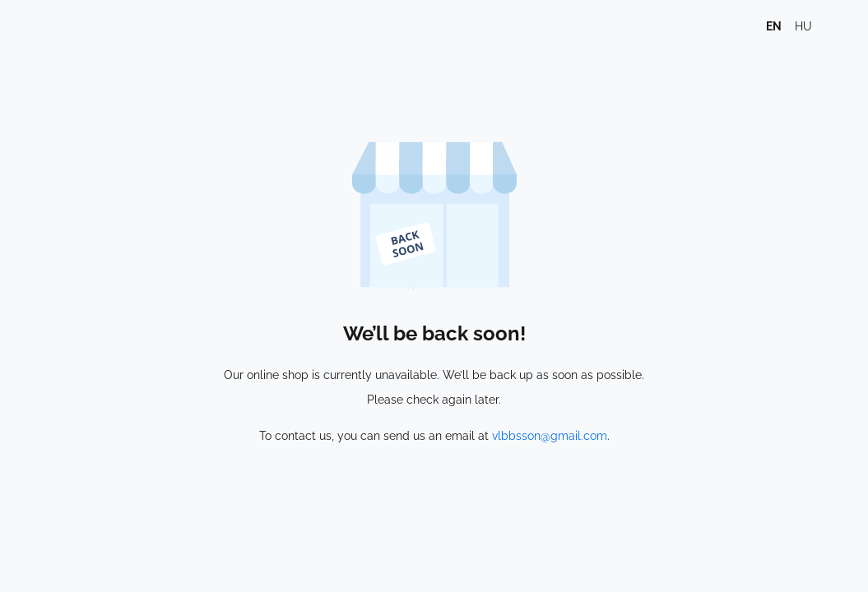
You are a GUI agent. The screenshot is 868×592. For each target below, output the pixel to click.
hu (803, 26)
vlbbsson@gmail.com (550, 436)
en (774, 26)
